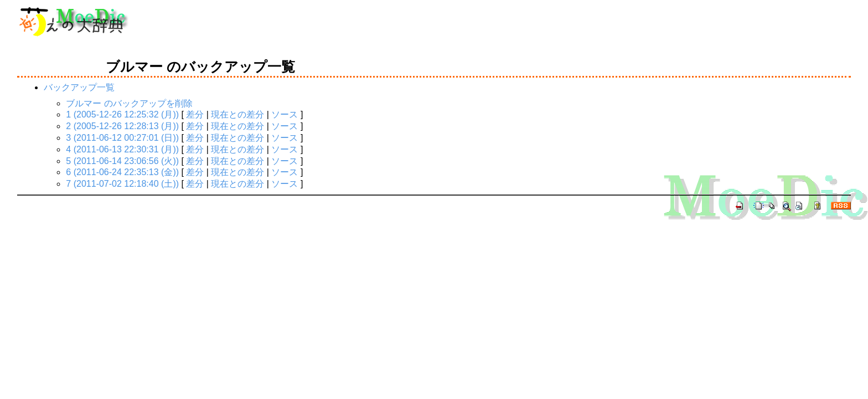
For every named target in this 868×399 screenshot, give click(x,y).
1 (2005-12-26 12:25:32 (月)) (122, 114)
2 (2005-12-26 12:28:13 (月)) (122, 126)
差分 (195, 114)
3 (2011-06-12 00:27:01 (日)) (122, 138)
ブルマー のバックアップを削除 (129, 103)
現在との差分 (237, 114)
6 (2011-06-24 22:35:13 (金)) (122, 172)
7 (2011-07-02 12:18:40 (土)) (122, 184)
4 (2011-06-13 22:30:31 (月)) (122, 149)
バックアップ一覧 (79, 87)
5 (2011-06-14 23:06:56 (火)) (122, 161)
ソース (285, 114)
